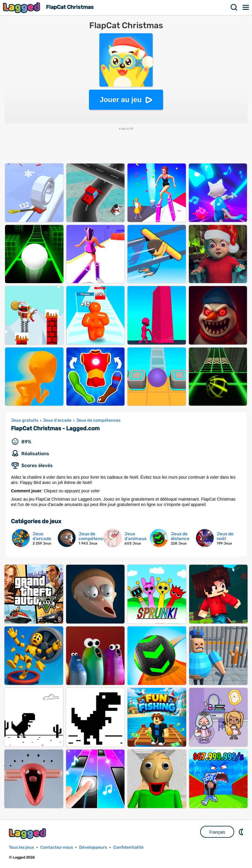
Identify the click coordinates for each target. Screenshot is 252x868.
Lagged (22, 8)
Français (217, 832)
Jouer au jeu (121, 100)
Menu (246, 7)
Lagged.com (28, 833)
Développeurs (93, 847)
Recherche (234, 7)
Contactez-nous (57, 847)
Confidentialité (128, 847)
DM (242, 832)
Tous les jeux (21, 847)
